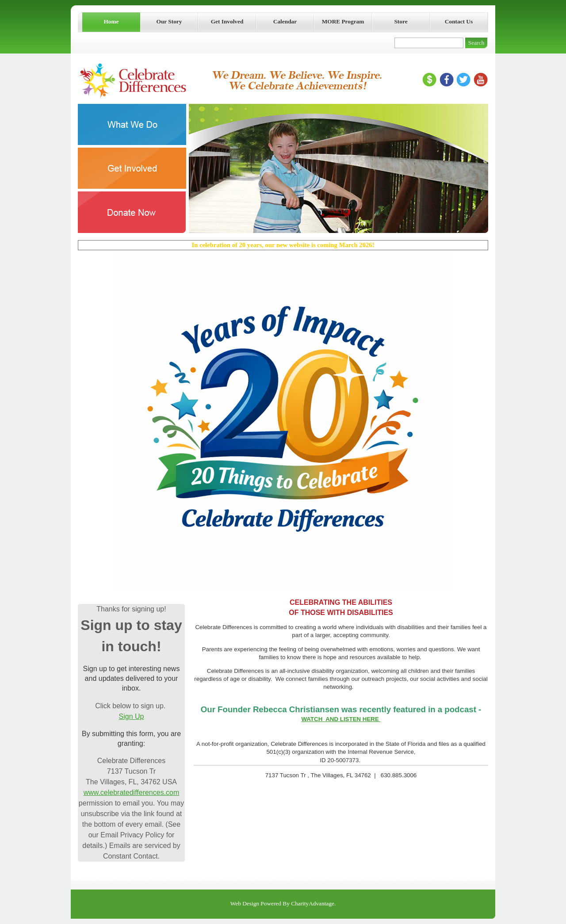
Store (401, 21)
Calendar (285, 21)
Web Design (245, 903)
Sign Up (132, 716)
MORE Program (343, 21)
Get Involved (227, 21)
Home (111, 21)
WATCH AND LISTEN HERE (341, 719)
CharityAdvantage (313, 903)
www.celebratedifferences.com (132, 792)
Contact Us (459, 21)
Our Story (169, 21)
